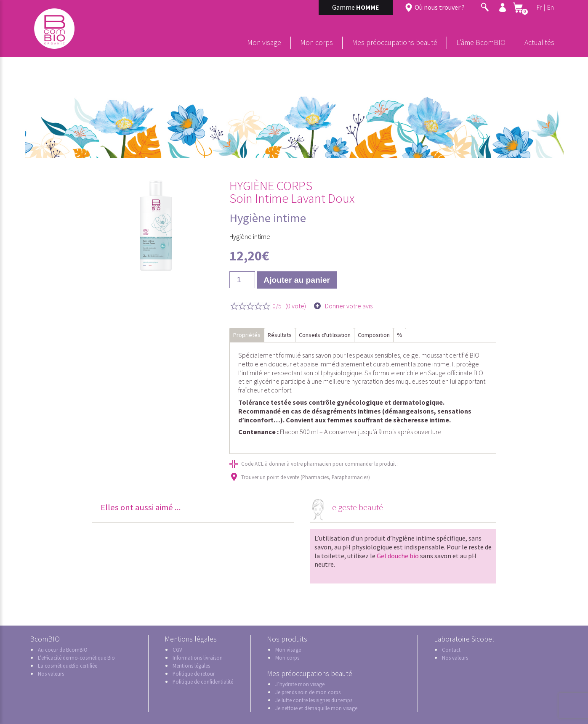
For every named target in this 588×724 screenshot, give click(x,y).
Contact (451, 650)
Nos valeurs (51, 674)
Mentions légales (191, 666)
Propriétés (247, 335)
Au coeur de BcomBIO (63, 650)
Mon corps (317, 42)
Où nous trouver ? (440, 7)
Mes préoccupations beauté (395, 42)
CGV (177, 650)
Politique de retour (194, 674)
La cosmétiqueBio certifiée (68, 666)
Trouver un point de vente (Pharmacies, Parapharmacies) (306, 477)
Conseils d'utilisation (325, 335)
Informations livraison (198, 658)
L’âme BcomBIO (481, 42)
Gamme (356, 7)
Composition (374, 335)
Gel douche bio (398, 556)
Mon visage (264, 42)
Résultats (280, 335)
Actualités (539, 42)
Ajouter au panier (297, 280)
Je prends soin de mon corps (308, 692)
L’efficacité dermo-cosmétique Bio (76, 658)
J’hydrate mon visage (300, 684)
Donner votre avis (349, 306)
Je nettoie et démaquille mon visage (316, 708)
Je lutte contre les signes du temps (314, 700)
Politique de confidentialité (203, 682)
